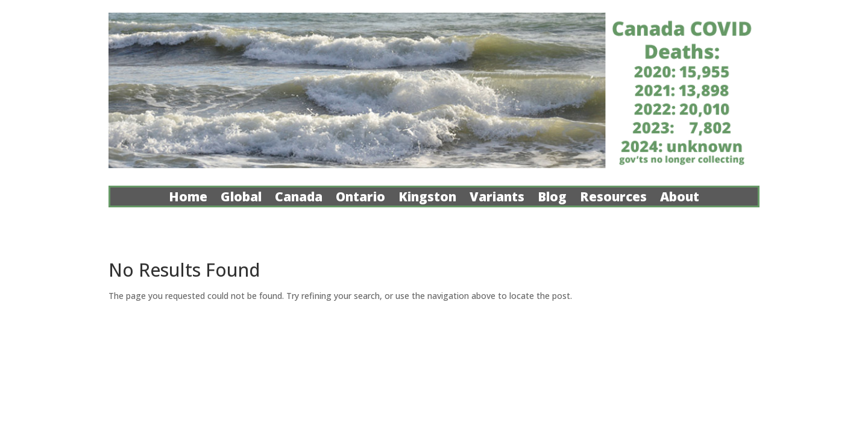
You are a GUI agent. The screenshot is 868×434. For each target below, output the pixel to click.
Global (241, 199)
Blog (552, 199)
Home (188, 199)
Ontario (360, 199)
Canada (299, 199)
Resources (613, 199)
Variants (497, 199)
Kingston (427, 199)
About (680, 199)
